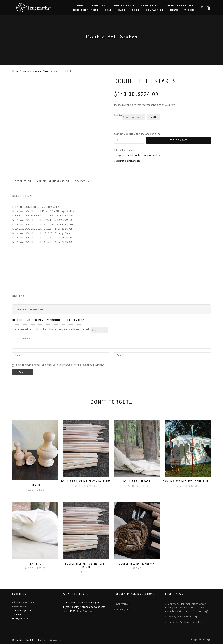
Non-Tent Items (86, 10)
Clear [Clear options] (153, 117)
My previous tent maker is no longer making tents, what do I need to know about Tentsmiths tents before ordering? (187, 607)
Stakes (47, 71)
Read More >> (84, 611)
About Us (99, 5)
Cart (122, 10)
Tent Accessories (31, 71)
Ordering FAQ (123, 609)
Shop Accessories (181, 5)
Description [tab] (23, 181)
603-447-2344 (19, 606)
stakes (137, 161)
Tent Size (118, 115)
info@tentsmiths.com (23, 602)
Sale (108, 10)
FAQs (136, 10)
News (174, 10)
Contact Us (155, 10)
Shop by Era (151, 5)
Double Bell (126, 161)
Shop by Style (124, 5)
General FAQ (123, 604)
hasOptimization (53, 640)
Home (81, 5)
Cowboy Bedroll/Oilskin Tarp (183, 617)
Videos (190, 10)
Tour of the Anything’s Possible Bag (186, 622)
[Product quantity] (129, 140)
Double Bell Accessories (139, 155)
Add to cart (180, 140)
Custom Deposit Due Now (137, 134)
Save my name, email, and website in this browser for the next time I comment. (61, 365)
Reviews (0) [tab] (82, 181)
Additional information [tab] (53, 181)
